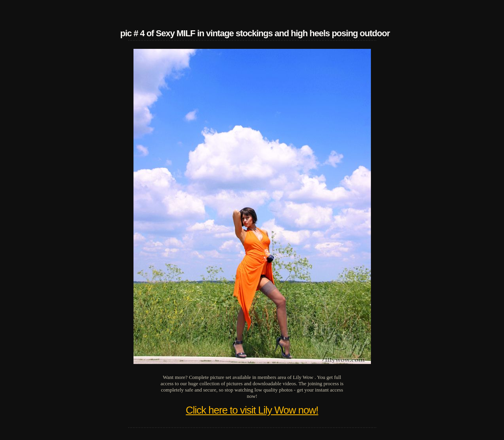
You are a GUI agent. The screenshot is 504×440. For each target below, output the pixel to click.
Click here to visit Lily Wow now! (252, 410)
